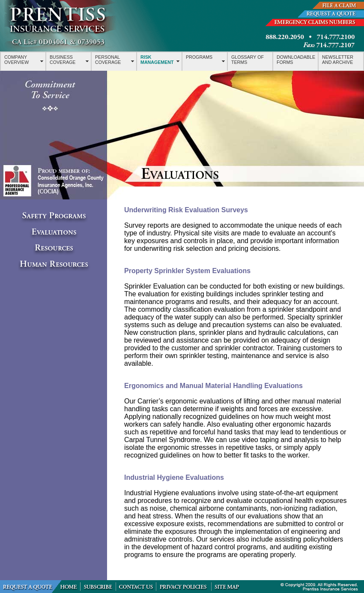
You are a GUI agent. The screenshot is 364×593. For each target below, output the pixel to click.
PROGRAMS (199, 57)
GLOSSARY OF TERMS (248, 60)
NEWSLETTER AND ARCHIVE (338, 60)
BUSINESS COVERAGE (63, 60)
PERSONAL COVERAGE (108, 60)
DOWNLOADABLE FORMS (296, 60)
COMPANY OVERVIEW (16, 60)
